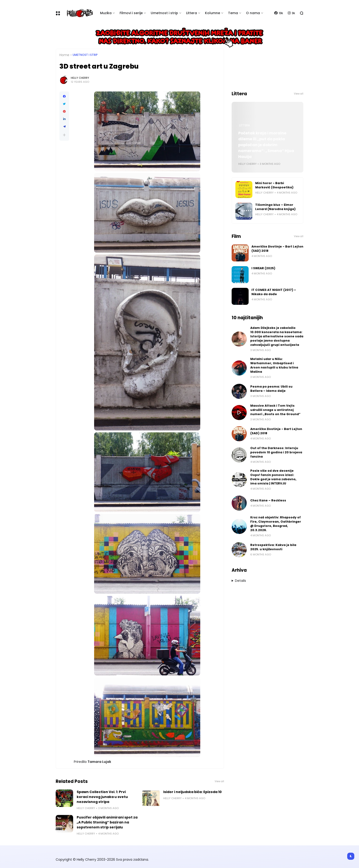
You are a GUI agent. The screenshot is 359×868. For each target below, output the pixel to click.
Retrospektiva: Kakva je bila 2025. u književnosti (273, 547)
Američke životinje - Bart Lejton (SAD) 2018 (277, 249)
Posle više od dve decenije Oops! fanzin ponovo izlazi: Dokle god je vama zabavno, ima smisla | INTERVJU (273, 477)
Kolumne (213, 13)
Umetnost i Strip (85, 55)
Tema (233, 13)
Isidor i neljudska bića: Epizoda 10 (192, 792)
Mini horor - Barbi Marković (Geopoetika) (274, 185)
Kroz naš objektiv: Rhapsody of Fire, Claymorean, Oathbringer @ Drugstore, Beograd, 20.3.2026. (276, 524)
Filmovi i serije (131, 13)
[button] (64, 135)
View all (219, 781)
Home (64, 55)
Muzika (106, 13)
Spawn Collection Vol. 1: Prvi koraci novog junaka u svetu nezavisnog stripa (102, 797)
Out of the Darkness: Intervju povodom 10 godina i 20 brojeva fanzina (276, 452)
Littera (192, 13)
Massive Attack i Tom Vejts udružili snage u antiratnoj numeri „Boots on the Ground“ (275, 410)
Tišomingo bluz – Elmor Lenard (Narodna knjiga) (275, 207)
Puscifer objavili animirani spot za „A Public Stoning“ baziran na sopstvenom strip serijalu (107, 822)
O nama (253, 13)
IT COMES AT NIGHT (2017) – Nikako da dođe (274, 292)
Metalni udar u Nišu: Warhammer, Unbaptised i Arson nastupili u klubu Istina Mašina (274, 365)
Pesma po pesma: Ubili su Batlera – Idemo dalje (271, 389)
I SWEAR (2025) (263, 268)
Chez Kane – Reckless (268, 500)
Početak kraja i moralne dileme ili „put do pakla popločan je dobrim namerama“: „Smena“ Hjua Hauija (266, 145)
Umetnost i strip (164, 13)
